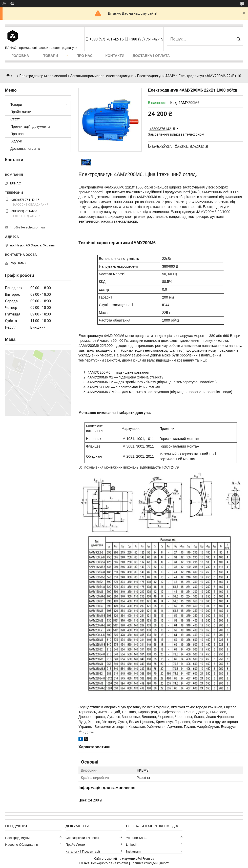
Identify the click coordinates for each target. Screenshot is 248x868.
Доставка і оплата (151, 56)
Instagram (133, 851)
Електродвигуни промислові (43, 76)
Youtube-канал (137, 838)
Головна (20, 56)
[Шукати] (239, 39)
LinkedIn (132, 845)
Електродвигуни (17, 838)
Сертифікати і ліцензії (82, 838)
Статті (15, 119)
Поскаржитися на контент (110, 863)
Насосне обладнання (22, 845)
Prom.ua (148, 859)
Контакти (115, 56)
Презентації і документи (30, 126)
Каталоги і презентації (83, 851)
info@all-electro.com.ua (27, 227)
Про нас (85, 56)
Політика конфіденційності (150, 863)
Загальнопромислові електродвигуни (102, 76)
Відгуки (16, 141)
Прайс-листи (21, 112)
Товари (51, 56)
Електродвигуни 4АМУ (156, 76)
